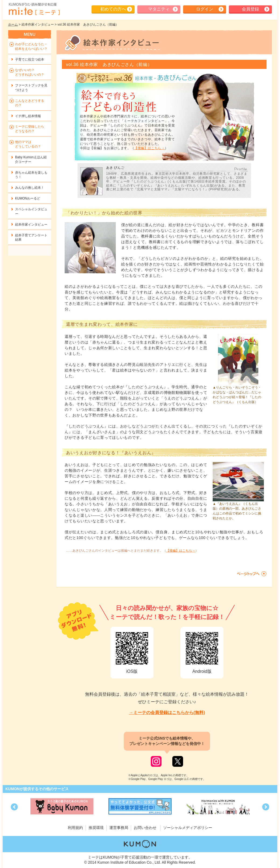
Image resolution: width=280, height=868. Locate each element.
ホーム (13, 24)
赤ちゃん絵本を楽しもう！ (31, 175)
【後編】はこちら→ (149, 148)
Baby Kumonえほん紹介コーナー (31, 160)
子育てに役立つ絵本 (30, 59)
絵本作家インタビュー (31, 225)
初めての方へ (113, 9)
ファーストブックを (31, 88)
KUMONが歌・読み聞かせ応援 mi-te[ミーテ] (34, 9)
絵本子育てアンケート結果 (31, 238)
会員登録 (250, 9)
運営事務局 (119, 828)
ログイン (205, 9)
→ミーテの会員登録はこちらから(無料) (167, 713)
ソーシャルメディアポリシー (188, 828)
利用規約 (75, 828)
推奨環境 (96, 828)
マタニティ (159, 9)
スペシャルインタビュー (31, 211)
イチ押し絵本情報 (28, 116)
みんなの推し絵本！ (30, 188)
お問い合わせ (145, 828)
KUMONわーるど (28, 198)
